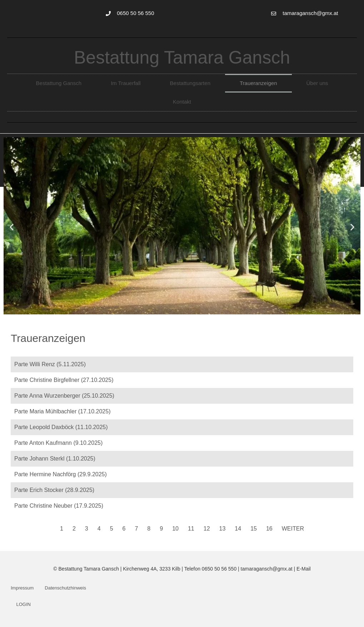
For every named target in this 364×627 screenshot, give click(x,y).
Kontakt (182, 102)
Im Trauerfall (126, 83)
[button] (12, 227)
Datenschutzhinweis (65, 588)
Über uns (317, 83)
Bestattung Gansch (59, 83)
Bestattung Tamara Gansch (182, 58)
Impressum (22, 588)
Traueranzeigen (258, 83)
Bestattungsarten (190, 83)
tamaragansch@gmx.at (267, 569)
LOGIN (24, 604)
